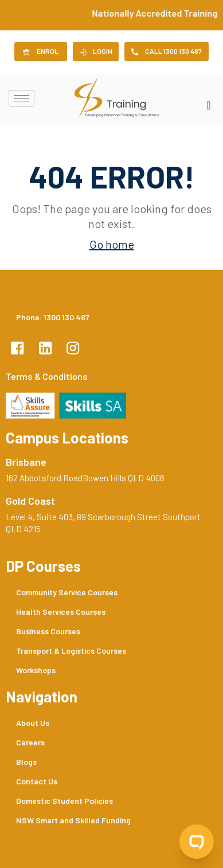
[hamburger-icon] (21, 98)
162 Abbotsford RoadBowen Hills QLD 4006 (85, 478)
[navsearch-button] (209, 99)
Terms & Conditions (47, 376)
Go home (112, 244)
